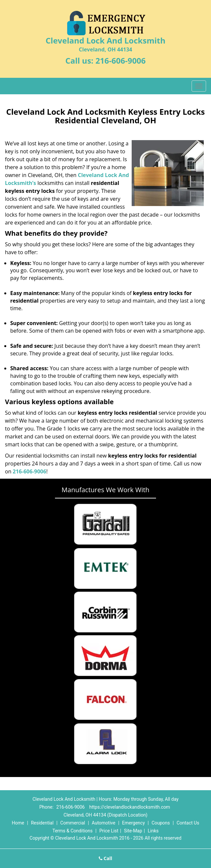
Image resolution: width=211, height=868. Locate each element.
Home (18, 823)
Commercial (73, 823)
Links (153, 831)
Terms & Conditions (72, 831)
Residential (42, 823)
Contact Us (188, 823)
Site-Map (133, 831)
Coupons (161, 823)
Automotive (104, 823)
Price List (109, 831)
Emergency (133, 823)
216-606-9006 (121, 60)
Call (105, 858)
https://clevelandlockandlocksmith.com (130, 807)
